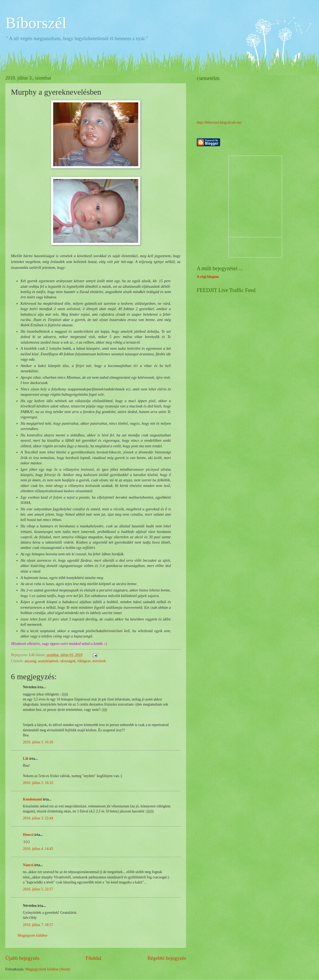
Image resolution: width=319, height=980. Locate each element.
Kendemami (32, 799)
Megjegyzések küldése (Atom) (48, 969)
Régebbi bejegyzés (167, 958)
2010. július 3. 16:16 (38, 742)
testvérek (99, 661)
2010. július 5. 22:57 (38, 889)
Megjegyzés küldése (32, 935)
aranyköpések (48, 661)
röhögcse (84, 661)
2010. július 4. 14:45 (38, 849)
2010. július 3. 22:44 (38, 818)
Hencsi (28, 835)
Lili (26, 759)
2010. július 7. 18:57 (38, 925)
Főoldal (93, 958)
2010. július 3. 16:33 (38, 783)
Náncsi (28, 865)
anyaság (30, 661)
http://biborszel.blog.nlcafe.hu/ (219, 122)
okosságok (68, 661)
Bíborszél (36, 23)
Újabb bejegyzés (22, 958)
